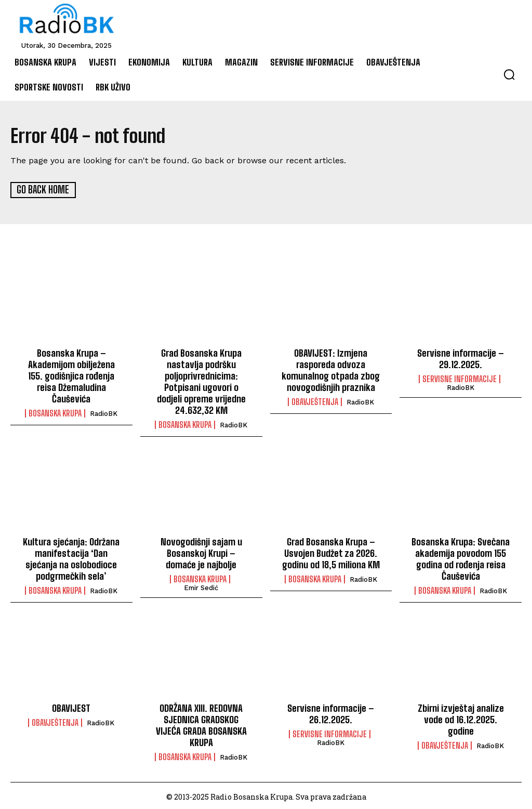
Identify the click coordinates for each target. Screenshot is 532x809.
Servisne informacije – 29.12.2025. (461, 358)
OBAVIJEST (71, 706)
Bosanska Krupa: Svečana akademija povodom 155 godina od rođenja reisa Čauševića (461, 558)
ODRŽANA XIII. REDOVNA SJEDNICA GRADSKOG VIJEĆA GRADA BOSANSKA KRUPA (201, 723)
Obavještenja (315, 401)
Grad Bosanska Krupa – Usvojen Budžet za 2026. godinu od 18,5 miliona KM (331, 552)
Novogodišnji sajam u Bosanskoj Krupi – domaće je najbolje (201, 552)
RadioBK (104, 412)
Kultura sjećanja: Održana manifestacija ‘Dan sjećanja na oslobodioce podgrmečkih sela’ (71, 558)
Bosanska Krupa (55, 412)
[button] (509, 74)
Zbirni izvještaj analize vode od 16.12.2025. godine (461, 717)
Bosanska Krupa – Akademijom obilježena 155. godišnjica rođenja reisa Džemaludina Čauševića (71, 375)
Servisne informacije (460, 379)
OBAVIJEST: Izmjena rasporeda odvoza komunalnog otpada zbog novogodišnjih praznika (331, 369)
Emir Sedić (201, 586)
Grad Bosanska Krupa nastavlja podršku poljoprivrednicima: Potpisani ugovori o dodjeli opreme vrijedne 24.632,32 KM (201, 381)
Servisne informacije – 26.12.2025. (331, 712)
